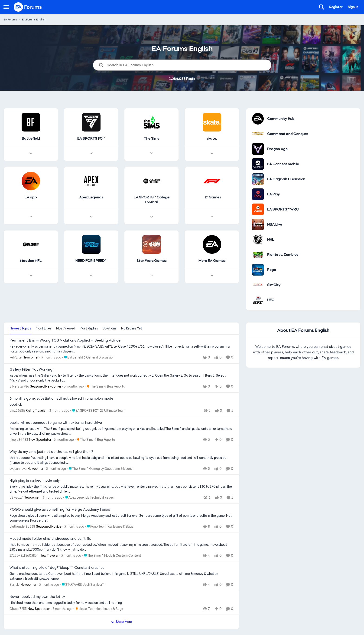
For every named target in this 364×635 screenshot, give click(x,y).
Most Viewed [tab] (66, 328)
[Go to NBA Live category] (258, 224)
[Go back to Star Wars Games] (151, 261)
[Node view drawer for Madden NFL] (31, 276)
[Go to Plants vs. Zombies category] (258, 255)
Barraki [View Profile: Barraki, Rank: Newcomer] (15, 585)
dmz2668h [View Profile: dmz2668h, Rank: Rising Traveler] (17, 411)
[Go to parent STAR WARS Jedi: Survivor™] (82, 585)
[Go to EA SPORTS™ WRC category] (258, 209)
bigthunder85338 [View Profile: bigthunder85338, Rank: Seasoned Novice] (22, 526)
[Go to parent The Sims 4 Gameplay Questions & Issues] (100, 469)
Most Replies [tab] (89, 328)
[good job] (121, 405)
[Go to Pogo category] (258, 270)
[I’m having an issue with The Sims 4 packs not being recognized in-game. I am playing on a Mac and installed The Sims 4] (121, 431)
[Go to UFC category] (258, 300)
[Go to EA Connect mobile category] (258, 164)
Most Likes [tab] (44, 328)
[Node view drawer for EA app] (31, 217)
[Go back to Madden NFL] (31, 261)
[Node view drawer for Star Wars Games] (152, 276)
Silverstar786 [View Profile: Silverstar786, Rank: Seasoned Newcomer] (19, 386)
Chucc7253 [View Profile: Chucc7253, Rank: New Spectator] (18, 609)
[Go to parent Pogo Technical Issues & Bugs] (109, 527)
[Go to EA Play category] (258, 194)
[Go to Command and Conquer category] (258, 134)
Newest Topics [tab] (20, 328)
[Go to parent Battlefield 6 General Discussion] (88, 357)
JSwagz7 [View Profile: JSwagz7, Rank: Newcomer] (16, 497)
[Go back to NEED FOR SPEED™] (91, 261)
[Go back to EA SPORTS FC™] (91, 139)
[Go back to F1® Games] (212, 197)
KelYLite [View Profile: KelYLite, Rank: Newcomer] (16, 357)
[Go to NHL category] (258, 240)
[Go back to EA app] (31, 197)
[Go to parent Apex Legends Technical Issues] (88, 498)
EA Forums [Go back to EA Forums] (10, 20)
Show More (121, 622)
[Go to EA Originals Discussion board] (258, 179)
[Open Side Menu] (6, 7)
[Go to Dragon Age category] (258, 149)
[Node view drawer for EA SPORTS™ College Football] (152, 217)
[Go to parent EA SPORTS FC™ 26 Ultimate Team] (98, 411)
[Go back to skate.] (212, 139)
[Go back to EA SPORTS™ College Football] (151, 200)
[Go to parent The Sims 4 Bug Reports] (105, 387)
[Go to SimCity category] (258, 285)
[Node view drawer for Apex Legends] (91, 217)
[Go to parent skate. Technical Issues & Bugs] (98, 609)
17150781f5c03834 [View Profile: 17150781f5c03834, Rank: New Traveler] (24, 556)
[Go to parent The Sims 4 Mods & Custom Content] (112, 556)
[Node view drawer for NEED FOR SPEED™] (91, 276)
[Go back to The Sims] (151, 139)
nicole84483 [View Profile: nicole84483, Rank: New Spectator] (19, 440)
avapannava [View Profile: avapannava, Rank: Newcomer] (18, 468)
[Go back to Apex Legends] (91, 197)
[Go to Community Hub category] (258, 119)
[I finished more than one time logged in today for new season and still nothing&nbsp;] (121, 603)
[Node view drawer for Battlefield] (31, 153)
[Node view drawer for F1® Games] (212, 217)
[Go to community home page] (28, 7)
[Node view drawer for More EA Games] (212, 276)
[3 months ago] (50, 357)
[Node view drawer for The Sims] (152, 153)
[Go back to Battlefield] (31, 139)
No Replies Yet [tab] (132, 328)
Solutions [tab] (110, 328)
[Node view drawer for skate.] (212, 153)
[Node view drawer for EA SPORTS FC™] (91, 153)
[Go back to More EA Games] (212, 261)
